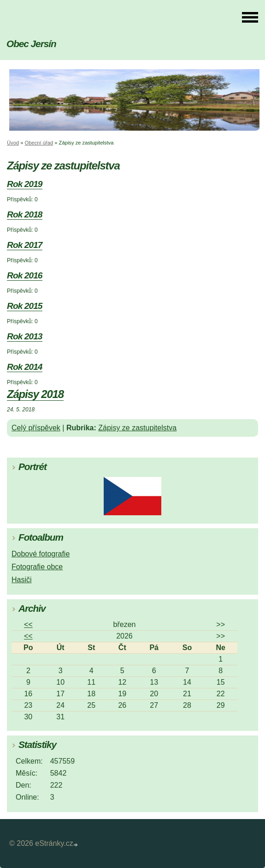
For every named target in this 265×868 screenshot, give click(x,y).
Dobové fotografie (41, 554)
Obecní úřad (39, 143)
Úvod (13, 143)
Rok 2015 (25, 306)
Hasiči (22, 580)
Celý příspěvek (36, 428)
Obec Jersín (31, 44)
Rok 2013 (25, 336)
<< (28, 624)
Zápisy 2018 (35, 394)
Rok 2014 (25, 367)
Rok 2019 (25, 184)
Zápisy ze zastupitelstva (137, 428)
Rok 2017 (25, 245)
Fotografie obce (37, 567)
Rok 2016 (25, 275)
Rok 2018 (25, 214)
